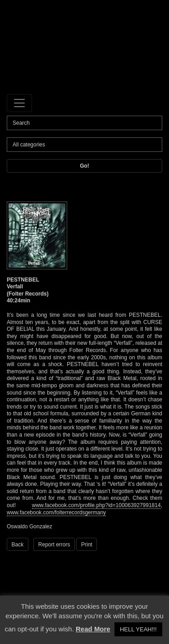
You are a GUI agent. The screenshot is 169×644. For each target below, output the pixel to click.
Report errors (54, 545)
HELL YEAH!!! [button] (138, 629)
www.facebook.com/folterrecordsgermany (56, 512)
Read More (93, 629)
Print (87, 545)
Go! (84, 166)
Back (18, 545)
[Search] (84, 123)
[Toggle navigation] (19, 103)
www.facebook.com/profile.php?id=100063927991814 (96, 505)
